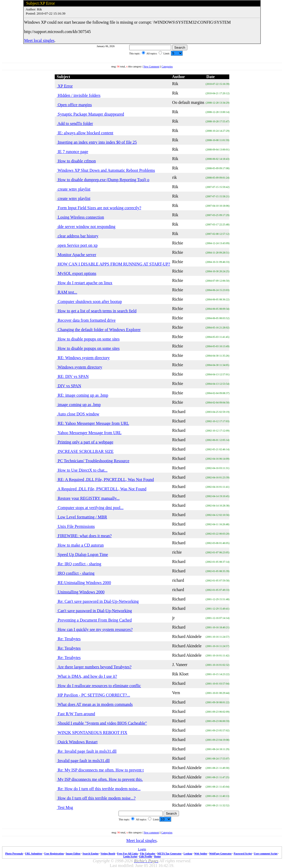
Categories (167, 66)
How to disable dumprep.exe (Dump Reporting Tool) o (103, 180)
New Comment (151, 66)
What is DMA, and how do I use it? (87, 676)
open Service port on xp (77, 245)
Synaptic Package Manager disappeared (91, 114)
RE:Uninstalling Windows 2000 (84, 583)
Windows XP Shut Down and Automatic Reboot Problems (106, 170)
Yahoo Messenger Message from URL (89, 433)
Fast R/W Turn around (76, 714)
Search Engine (91, 854)
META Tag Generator (169, 854)
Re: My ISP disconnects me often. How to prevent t (100, 770)
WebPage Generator (221, 854)
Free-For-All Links (128, 854)
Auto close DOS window (78, 414)
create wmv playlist (74, 189)
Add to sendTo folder (75, 123)
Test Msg (65, 807)
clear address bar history (78, 236)
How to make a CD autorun (80, 545)
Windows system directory (80, 367)
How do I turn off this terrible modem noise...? (96, 798)
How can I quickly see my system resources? (95, 629)
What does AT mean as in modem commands (95, 704)
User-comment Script (266, 854)
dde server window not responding (86, 227)
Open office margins (74, 105)
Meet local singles (39, 40)
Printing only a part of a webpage (85, 442)
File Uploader (148, 854)
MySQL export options (77, 273)
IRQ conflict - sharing (76, 573)
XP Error (65, 86)
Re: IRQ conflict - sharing (79, 564)
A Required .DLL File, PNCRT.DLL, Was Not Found (102, 489)
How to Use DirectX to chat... (82, 470)
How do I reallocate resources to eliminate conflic (99, 686)
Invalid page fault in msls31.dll (83, 761)
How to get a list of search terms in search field (97, 311)
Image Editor (73, 854)
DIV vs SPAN (69, 386)
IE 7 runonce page (73, 152)
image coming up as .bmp (79, 405)
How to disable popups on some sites (88, 339)
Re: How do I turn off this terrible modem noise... (99, 789)
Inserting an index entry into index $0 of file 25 (97, 142)
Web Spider (201, 854)
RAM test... (67, 292)
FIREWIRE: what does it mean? (84, 536)
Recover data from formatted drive (86, 320)
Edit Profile (146, 856)
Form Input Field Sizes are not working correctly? (99, 208)
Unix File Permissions (76, 526)
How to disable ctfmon (76, 161)
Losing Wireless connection (81, 217)
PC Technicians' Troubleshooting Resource (93, 461)
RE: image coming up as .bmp (83, 395)
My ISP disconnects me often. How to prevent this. (100, 779)
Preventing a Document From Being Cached (94, 620)
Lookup (188, 854)
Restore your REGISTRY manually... (88, 498)
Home (157, 856)
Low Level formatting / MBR (82, 517)
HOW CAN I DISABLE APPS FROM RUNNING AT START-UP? (113, 264)
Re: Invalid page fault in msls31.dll (87, 751)
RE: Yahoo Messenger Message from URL (93, 423)
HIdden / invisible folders (79, 95)
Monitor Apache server (77, 255)
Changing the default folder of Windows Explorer (99, 330)
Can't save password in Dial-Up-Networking (94, 611)
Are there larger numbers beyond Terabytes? (94, 667)
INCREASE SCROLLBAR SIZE (85, 451)
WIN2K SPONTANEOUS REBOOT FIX (92, 733)
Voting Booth (108, 854)
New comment (151, 832)
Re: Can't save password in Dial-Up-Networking (98, 601)
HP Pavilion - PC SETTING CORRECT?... (94, 695)
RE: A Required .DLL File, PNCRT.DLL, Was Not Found (105, 480)
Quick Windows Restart (77, 742)
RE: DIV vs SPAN (73, 376)
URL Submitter (34, 854)
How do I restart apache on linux (85, 283)
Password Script (243, 854)
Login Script (130, 856)
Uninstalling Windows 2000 (81, 592)
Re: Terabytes (69, 639)
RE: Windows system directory (83, 358)
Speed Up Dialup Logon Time (82, 555)
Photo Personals (14, 854)
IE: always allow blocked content (85, 133)
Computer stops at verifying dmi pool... (90, 508)
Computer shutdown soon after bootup (89, 302)
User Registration (54, 854)
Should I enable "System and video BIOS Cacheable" (102, 723)
